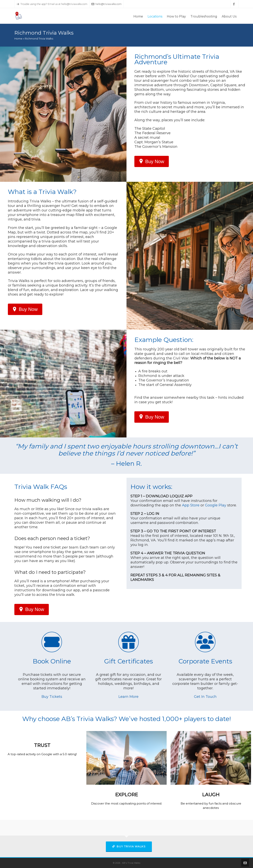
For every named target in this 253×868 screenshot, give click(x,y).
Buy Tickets (52, 697)
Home (18, 39)
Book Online (52, 661)
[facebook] (235, 4)
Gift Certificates (128, 661)
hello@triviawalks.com (107, 4)
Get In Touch (205, 697)
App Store (191, 505)
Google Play (216, 505)
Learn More (128, 697)
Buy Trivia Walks (129, 846)
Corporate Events (205, 661)
